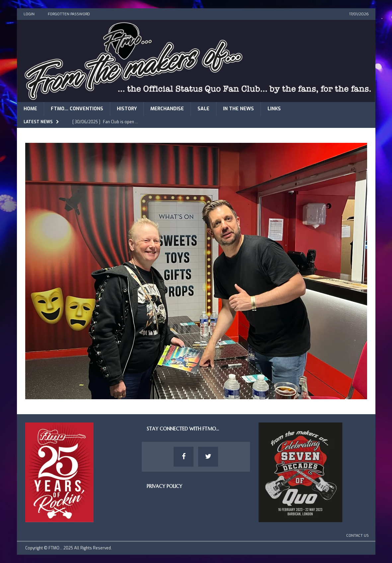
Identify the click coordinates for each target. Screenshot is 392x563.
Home (30, 109)
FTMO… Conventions (77, 109)
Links (274, 109)
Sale (203, 109)
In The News (238, 109)
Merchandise (167, 109)
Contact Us (357, 536)
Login (29, 14)
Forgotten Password (69, 14)
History (127, 109)
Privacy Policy (164, 486)
